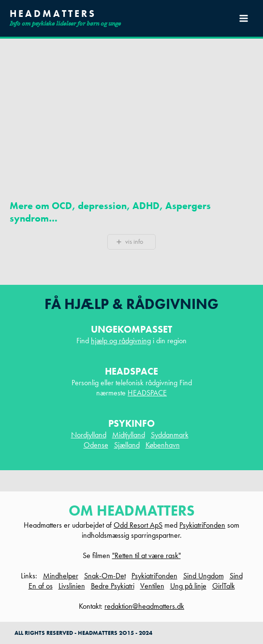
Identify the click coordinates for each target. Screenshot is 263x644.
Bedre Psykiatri (113, 586)
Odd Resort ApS (138, 525)
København (163, 445)
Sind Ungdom (204, 576)
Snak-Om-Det (105, 576)
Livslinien (72, 586)
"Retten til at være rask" (146, 555)
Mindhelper (61, 576)
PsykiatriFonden (202, 525)
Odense (96, 445)
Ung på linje (188, 586)
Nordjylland (89, 435)
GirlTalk (224, 586)
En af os (41, 586)
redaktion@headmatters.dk (144, 606)
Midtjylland (129, 435)
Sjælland (127, 445)
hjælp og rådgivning (121, 341)
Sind (236, 576)
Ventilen (152, 586)
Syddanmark (170, 435)
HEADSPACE (147, 393)
